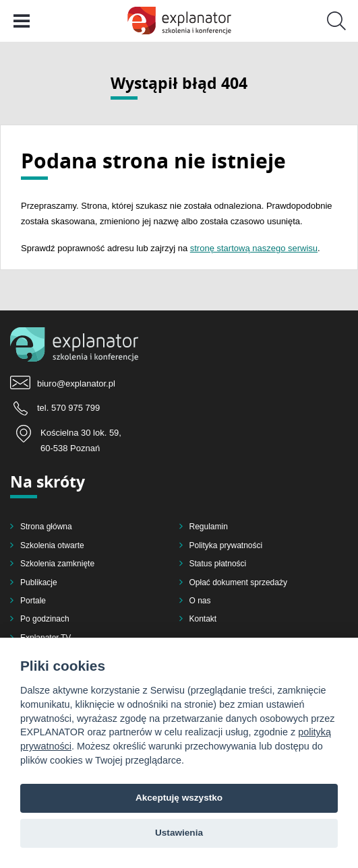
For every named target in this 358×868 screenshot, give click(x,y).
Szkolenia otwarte (52, 545)
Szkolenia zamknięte (57, 564)
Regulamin (209, 527)
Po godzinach (45, 619)
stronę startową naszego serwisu (254, 248)
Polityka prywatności (226, 545)
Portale (33, 601)
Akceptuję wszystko (179, 798)
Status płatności (218, 564)
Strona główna (46, 527)
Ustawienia (179, 833)
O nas (200, 601)
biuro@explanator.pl (76, 383)
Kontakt (203, 619)
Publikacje (39, 582)
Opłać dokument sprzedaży (238, 582)
